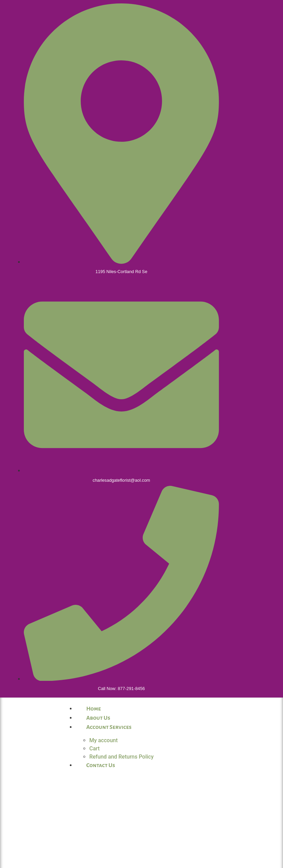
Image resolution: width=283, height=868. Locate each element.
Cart (94, 749)
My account (103, 740)
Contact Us (101, 765)
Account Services (109, 727)
